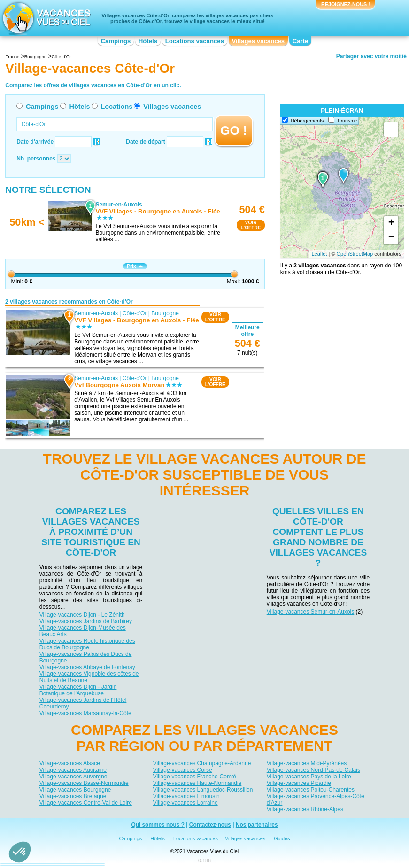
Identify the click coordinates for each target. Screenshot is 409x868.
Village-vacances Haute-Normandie (197, 783)
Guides (282, 839)
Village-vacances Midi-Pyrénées (307, 763)
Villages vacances (259, 41)
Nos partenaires (257, 825)
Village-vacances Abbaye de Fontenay (87, 667)
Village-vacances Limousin (186, 796)
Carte (301, 41)
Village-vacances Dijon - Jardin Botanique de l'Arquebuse (78, 690)
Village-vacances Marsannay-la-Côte (85, 713)
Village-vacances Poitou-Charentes (311, 789)
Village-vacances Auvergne (73, 776)
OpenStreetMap (355, 254)
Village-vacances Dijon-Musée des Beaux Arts (83, 631)
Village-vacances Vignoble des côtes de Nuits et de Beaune (89, 677)
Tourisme (347, 121)
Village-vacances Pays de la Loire (309, 776)
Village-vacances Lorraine (185, 802)
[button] (20, 852)
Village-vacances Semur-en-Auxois (311, 612)
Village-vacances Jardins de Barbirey (86, 621)
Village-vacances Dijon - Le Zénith (82, 615)
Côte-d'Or (135, 313)
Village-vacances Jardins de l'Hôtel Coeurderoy (83, 703)
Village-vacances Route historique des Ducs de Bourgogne (87, 644)
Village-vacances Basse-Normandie (84, 783)
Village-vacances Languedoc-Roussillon (203, 789)
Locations (116, 107)
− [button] (391, 237)
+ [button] (391, 223)
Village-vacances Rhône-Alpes (305, 809)
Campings (116, 41)
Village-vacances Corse (183, 769)
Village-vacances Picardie (299, 783)
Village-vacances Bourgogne (75, 789)
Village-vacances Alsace (70, 763)
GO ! (234, 130)
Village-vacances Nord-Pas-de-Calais (313, 769)
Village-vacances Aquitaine (73, 769)
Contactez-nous (210, 825)
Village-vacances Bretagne (73, 796)
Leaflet (319, 254)
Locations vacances (195, 41)
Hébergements (307, 121)
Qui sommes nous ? (158, 825)
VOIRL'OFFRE (251, 225)
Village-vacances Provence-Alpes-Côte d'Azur (316, 799)
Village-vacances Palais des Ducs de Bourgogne (86, 657)
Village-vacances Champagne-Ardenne (202, 763)
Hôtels (148, 41)
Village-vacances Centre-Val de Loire (86, 802)
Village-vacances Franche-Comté (195, 776)
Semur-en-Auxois (96, 313)
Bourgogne (165, 313)
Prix (135, 266)
